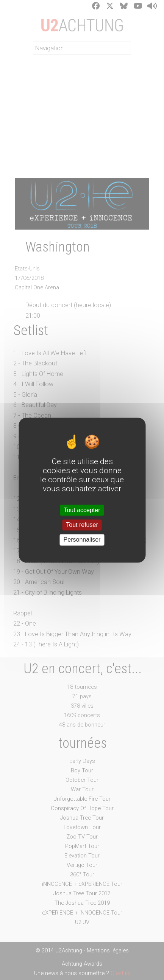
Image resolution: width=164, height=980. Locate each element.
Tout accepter (82, 510)
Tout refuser (82, 525)
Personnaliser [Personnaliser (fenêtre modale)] (82, 540)
